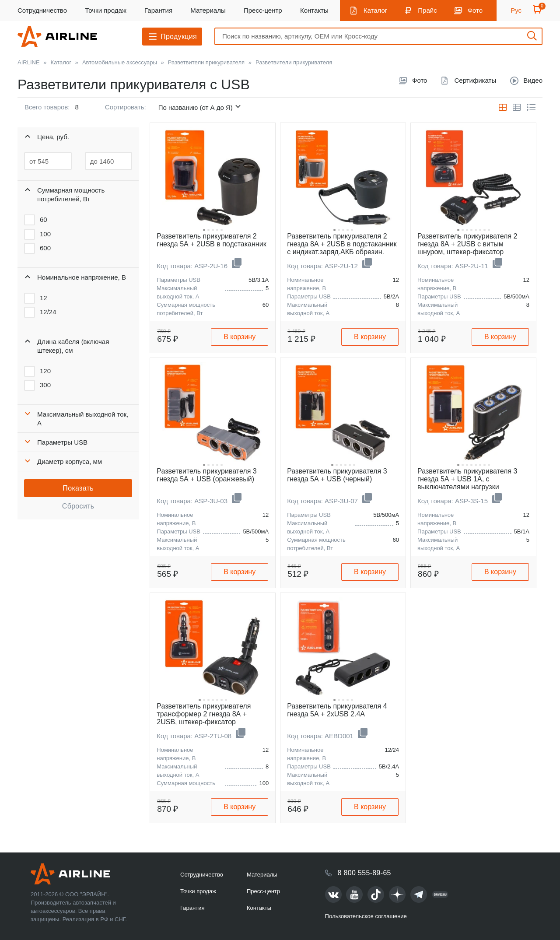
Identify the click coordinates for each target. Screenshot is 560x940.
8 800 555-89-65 (364, 873)
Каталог (376, 10)
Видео (533, 80)
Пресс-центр (263, 10)
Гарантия (158, 10)
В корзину (240, 337)
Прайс (427, 10)
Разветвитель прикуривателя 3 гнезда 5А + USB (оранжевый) (206, 475)
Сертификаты (475, 80)
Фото (475, 10)
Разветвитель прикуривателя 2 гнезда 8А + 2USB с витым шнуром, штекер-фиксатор (467, 244)
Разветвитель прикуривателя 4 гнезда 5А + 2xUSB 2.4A (337, 710)
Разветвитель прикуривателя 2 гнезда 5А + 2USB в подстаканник (211, 240)
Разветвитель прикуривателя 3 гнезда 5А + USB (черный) (337, 475)
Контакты (314, 10)
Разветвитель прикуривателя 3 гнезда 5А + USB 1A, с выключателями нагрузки (467, 479)
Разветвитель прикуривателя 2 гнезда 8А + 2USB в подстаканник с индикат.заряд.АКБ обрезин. (342, 244)
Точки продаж (106, 10)
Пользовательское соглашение (366, 916)
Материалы (208, 10)
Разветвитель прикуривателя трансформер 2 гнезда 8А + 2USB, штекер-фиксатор (204, 714)
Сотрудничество (42, 10)
